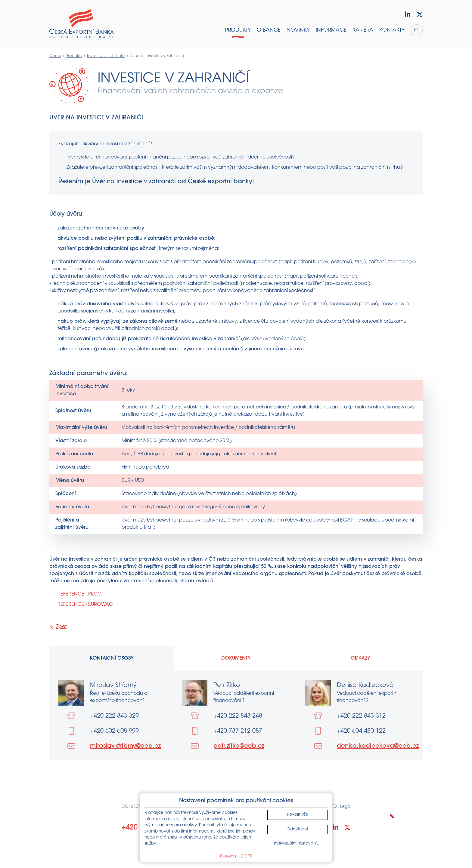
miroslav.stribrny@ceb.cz (125, 746)
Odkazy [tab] (360, 658)
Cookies (228, 856)
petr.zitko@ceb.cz (239, 746)
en (417, 30)
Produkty (74, 56)
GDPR (247, 856)
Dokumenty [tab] (236, 658)
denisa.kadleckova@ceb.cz (378, 746)
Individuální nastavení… (297, 843)
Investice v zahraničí (106, 56)
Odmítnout (297, 829)
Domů (55, 56)
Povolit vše (298, 815)
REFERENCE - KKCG (80, 594)
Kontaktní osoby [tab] (112, 658)
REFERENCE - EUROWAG (85, 605)
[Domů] (82, 24)
